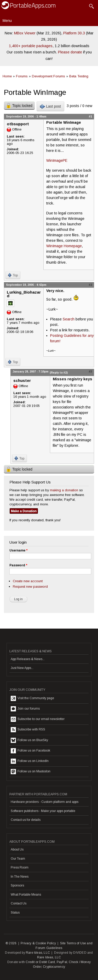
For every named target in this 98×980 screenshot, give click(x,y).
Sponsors (17, 885)
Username (18, 550)
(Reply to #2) (59, 373)
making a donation (64, 490)
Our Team (18, 859)
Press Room (20, 867)
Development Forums (48, 76)
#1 (90, 116)
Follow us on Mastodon (31, 772)
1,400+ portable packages (31, 46)
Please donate (70, 52)
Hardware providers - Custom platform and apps (45, 802)
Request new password (30, 587)
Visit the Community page (32, 698)
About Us (17, 849)
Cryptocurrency (54, 967)
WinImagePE (57, 160)
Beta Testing (79, 76)
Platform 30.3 (74, 33)
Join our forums (25, 709)
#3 (90, 371)
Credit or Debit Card (40, 962)
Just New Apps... (22, 668)
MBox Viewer (25, 33)
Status (15, 913)
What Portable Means (26, 895)
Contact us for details (26, 820)
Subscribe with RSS (28, 730)
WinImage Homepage (64, 246)
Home (7, 76)
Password (18, 565)
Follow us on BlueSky (29, 740)
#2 (90, 285)
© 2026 (11, 943)
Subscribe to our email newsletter (38, 719)
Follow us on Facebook (30, 751)
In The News (20, 877)
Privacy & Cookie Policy (38, 943)
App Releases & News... (28, 659)
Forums (22, 76)
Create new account (28, 581)
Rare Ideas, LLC (38, 953)
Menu (7, 21)
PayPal (62, 962)
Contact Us (19, 903)
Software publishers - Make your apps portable (43, 811)
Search (69, 319)
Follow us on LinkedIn (30, 761)
